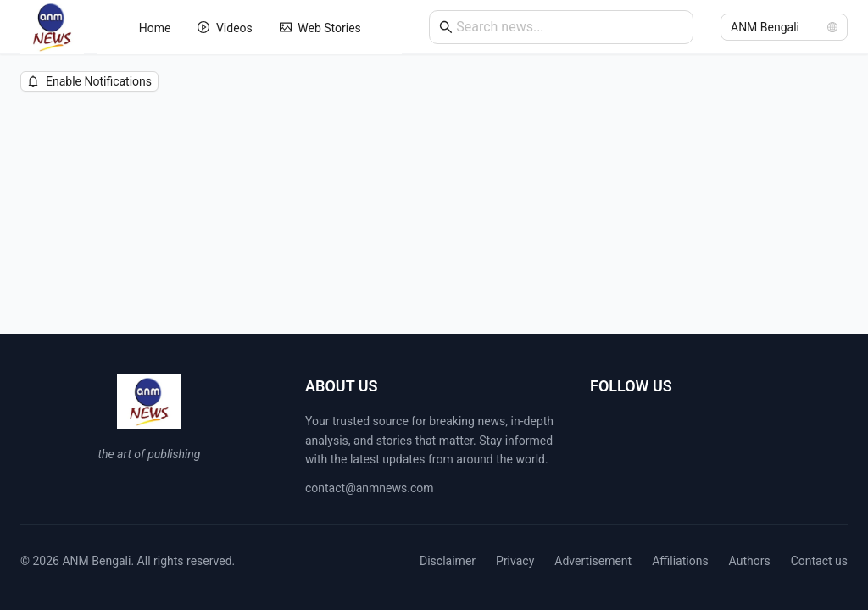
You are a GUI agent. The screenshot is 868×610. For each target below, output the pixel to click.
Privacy (515, 561)
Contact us (819, 561)
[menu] (250, 28)
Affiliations (680, 561)
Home (155, 28)
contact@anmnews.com (370, 488)
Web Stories (320, 28)
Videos (225, 28)
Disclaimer (448, 561)
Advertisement (593, 561)
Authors (750, 561)
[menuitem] (155, 28)
